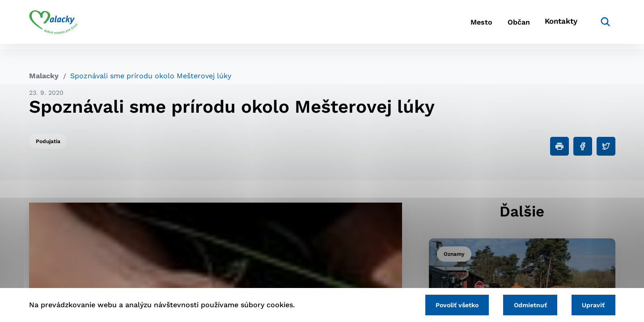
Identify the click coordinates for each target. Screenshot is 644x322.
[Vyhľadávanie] (602, 25)
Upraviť (591, 304)
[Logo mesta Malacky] (53, 25)
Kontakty (559, 25)
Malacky (44, 76)
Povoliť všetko (447, 304)
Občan (509, 25)
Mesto (465, 25)
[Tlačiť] (559, 146)
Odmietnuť (524, 304)
